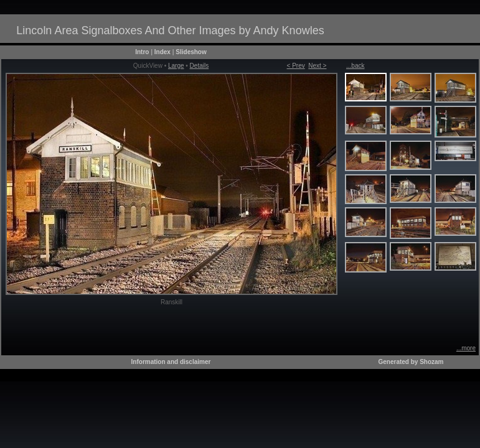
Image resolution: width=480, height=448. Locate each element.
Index (162, 52)
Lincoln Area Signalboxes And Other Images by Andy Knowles (170, 30)
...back (355, 66)
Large (176, 66)
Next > (317, 66)
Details (200, 66)
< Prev (296, 66)
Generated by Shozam (411, 362)
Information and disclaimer (171, 362)
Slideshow (191, 52)
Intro (142, 52)
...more (466, 348)
